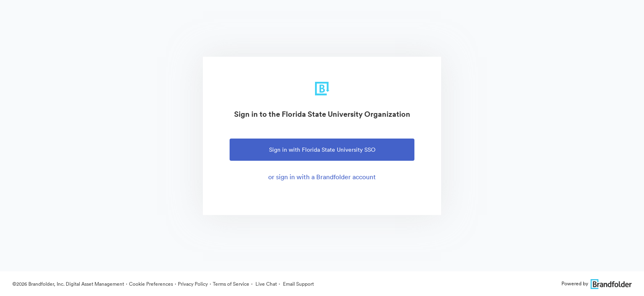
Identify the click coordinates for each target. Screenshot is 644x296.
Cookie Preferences (151, 284)
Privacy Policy (193, 284)
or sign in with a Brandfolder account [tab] (322, 177)
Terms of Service (231, 284)
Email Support (298, 284)
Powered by (597, 283)
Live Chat (266, 284)
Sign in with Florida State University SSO (322, 150)
